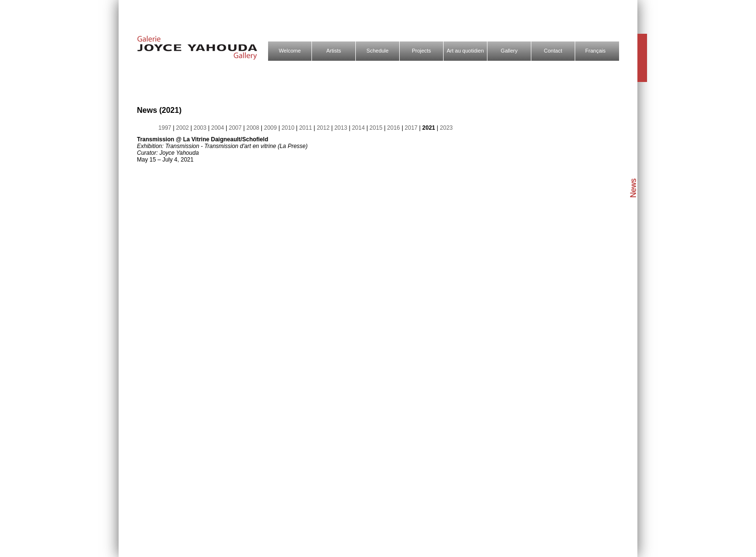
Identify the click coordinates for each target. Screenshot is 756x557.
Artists (334, 51)
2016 (394, 128)
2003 (201, 128)
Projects (421, 51)
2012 (324, 128)
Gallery (509, 51)
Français (595, 51)
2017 (412, 128)
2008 (254, 128)
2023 (446, 128)
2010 (289, 128)
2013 (341, 128)
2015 (377, 128)
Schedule (378, 51)
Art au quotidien (465, 51)
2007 (236, 128)
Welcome (290, 51)
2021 (430, 128)
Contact (553, 51)
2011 (306, 128)
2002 (183, 128)
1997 (166, 128)
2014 (359, 128)
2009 (271, 128)
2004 (218, 128)
